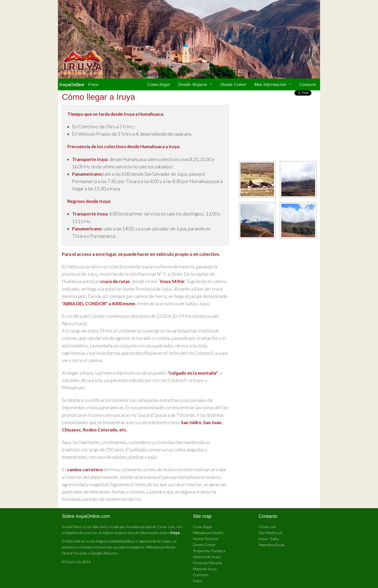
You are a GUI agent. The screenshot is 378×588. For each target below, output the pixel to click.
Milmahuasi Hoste (161, 547)
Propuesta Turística (209, 551)
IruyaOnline (72, 84)
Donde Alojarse (193, 84)
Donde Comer (233, 84)
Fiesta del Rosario (208, 563)
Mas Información (270, 84)
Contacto (308, 84)
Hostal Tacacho (75, 553)
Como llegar (159, 84)
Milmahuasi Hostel (208, 533)
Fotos (93, 84)
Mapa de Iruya (205, 569)
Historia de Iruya (207, 557)
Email (280, 545)
